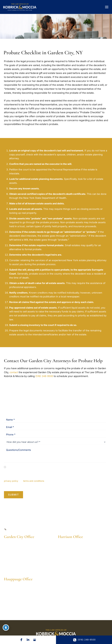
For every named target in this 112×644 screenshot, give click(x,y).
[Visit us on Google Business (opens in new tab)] (35, 640)
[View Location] (18, 548)
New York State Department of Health (45, 198)
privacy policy (11, 481)
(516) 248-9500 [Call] (18, 530)
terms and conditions (34, 481)
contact (14, 372)
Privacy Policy (57, 485)
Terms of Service (74, 485)
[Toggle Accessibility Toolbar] (6, 628)
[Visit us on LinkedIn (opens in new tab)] (28, 640)
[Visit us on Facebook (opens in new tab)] (21, 640)
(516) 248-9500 (44, 376)
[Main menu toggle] (107, 7)
